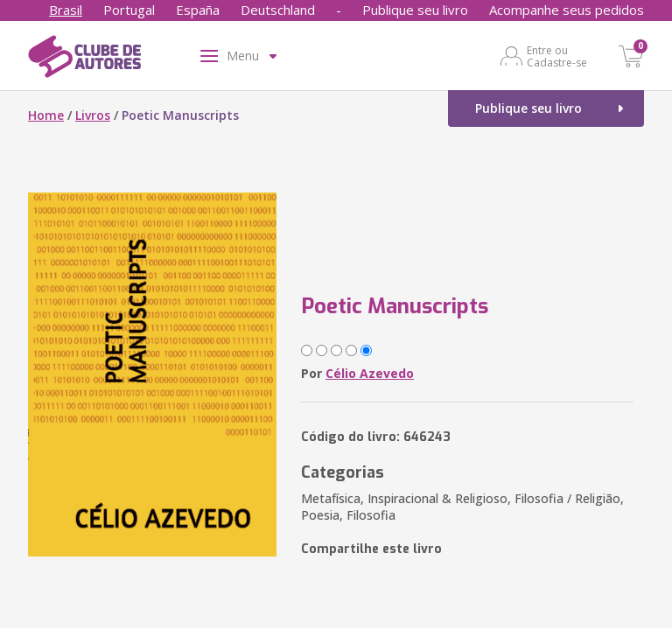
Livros (93, 115)
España (198, 10)
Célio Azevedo (370, 373)
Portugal (129, 10)
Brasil (66, 10)
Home (46, 115)
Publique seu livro (415, 10)
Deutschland (278, 10)
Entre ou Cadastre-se (557, 56)
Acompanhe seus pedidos (567, 10)
